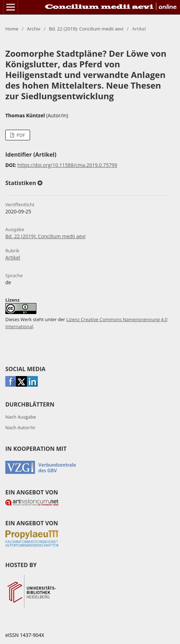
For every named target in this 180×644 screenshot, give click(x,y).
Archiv (34, 29)
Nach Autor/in (20, 427)
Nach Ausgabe (21, 417)
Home (12, 29)
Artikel (13, 257)
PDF (20, 135)
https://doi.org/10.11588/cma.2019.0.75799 (67, 165)
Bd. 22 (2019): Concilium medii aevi (86, 29)
